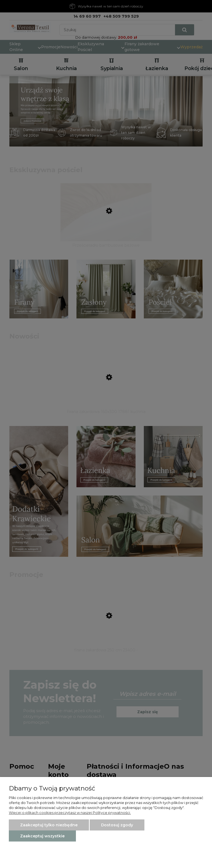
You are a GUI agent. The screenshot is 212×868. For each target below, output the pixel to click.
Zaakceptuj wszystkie (42, 836)
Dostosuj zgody (117, 825)
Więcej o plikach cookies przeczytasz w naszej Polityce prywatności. (70, 813)
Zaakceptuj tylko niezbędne (49, 825)
